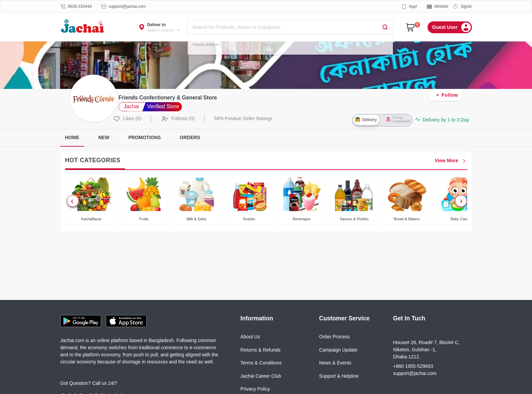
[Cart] (410, 27)
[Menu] (450, 27)
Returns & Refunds (261, 350)
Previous (73, 201)
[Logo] (83, 27)
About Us (250, 337)
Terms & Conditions (261, 363)
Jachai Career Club (261, 376)
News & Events (335, 363)
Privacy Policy (255, 389)
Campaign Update (338, 350)
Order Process (335, 337)
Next (461, 201)
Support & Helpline (339, 376)
